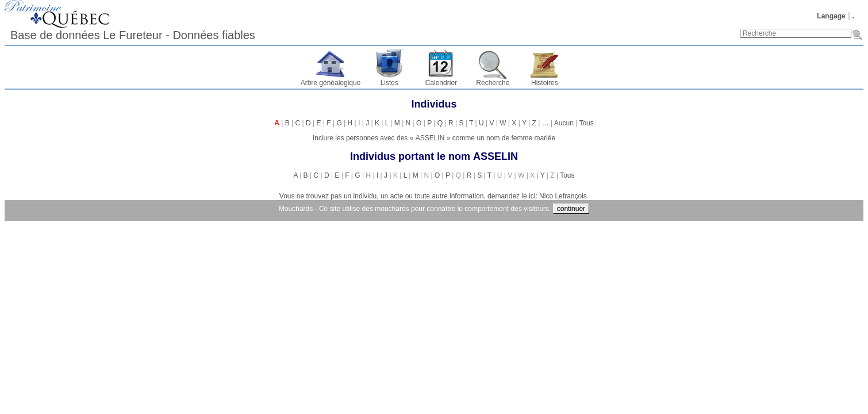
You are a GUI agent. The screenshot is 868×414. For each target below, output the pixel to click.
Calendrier (441, 83)
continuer (571, 209)
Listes (389, 83)
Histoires (545, 83)
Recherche (493, 83)
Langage (831, 16)
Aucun (564, 123)
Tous (586, 123)
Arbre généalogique (331, 83)
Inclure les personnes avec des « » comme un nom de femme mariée (434, 138)
